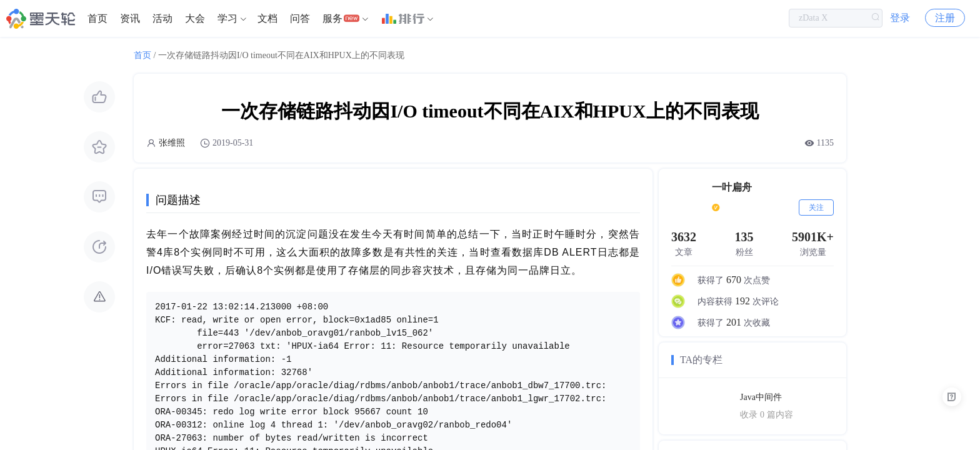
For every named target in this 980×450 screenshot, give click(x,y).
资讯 (130, 18)
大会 (195, 18)
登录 (900, 18)
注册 (945, 18)
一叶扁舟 (732, 187)
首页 (97, 18)
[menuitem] (97, 19)
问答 (300, 18)
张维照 (172, 143)
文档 (267, 18)
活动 (162, 18)
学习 (227, 18)
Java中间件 (761, 397)
